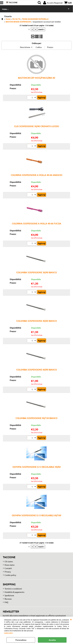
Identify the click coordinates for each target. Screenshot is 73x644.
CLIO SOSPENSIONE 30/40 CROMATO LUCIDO (36, 126)
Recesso (8, 599)
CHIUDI (71, 619)
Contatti (8, 568)
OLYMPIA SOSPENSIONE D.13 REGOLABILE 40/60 (36, 467)
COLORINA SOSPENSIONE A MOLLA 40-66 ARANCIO (36, 175)
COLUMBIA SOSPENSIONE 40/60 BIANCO (36, 321)
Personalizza (21, 640)
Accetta (52, 640)
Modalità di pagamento (14, 592)
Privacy (8, 572)
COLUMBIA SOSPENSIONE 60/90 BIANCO (36, 370)
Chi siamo (9, 561)
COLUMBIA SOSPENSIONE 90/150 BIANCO (36, 418)
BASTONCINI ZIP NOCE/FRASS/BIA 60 (36, 78)
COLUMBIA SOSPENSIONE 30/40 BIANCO (36, 272)
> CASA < (5, 9)
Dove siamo (10, 565)
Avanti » (41, 29)
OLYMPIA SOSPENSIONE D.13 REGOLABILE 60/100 (36, 515)
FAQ (6, 602)
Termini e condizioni (13, 589)
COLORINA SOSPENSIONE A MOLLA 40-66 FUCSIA (36, 223)
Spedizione (9, 595)
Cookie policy (8, 633)
